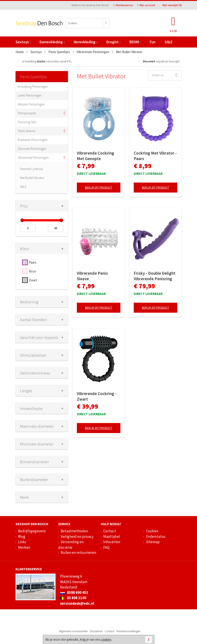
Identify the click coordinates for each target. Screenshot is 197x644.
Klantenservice (123, 5)
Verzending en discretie (71, 545)
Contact (110, 531)
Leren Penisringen (30, 95)
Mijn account (146, 5)
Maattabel (112, 537)
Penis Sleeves (27, 131)
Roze (32, 271)
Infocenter (112, 542)
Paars (33, 262)
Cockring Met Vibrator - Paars (155, 156)
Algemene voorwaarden (73, 631)
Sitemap (153, 542)
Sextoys (23, 42)
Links (22, 542)
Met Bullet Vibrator (32, 178)
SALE (169, 42)
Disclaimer (96, 631)
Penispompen (27, 113)
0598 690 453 (74, 592)
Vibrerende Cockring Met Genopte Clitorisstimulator (96, 156)
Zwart (33, 280)
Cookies (152, 531)
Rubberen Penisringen (33, 140)
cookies (106, 639)
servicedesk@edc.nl (77, 603)
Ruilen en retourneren (78, 553)
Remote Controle (31, 169)
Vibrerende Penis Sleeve (92, 276)
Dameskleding (52, 42)
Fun (153, 42)
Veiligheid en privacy (77, 537)
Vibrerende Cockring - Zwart (97, 396)
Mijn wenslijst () (171, 5)
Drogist (113, 42)
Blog (22, 537)
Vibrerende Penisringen (33, 158)
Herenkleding (86, 42)
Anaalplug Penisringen (33, 86)
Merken (24, 547)
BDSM (135, 42)
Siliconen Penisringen (32, 149)
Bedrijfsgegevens (32, 531)
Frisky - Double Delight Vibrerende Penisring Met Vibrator (155, 276)
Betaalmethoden (74, 531)
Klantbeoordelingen (128, 631)
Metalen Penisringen (31, 104)
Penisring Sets (27, 122)
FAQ (106, 547)
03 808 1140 (73, 598)
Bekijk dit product (99, 187)
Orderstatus (156, 537)
